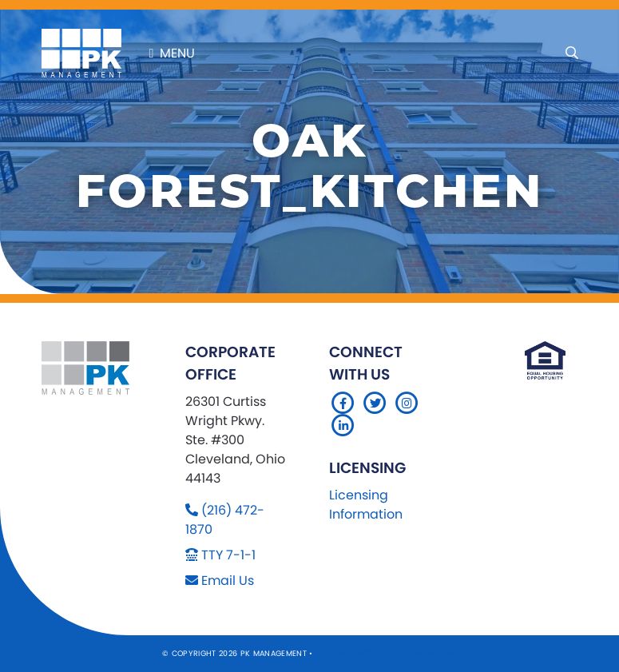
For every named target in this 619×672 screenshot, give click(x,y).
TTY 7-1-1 (228, 555)
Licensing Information (366, 505)
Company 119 (431, 653)
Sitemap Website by (360, 653)
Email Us (228, 581)
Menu (173, 53)
